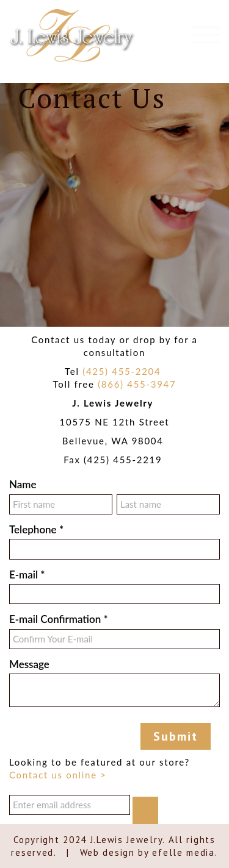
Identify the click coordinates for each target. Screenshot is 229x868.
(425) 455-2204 (122, 371)
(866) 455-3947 (137, 384)
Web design (107, 852)
